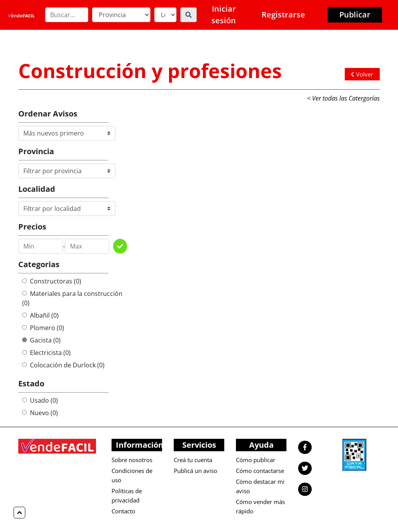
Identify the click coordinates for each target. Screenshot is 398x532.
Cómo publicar (256, 460)
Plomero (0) (43, 328)
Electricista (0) (46, 353)
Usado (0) (40, 400)
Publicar (355, 15)
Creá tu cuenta (193, 460)
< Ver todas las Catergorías (343, 98)
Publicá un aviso (196, 471)
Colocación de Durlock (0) (63, 365)
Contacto (123, 511)
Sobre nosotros (132, 460)
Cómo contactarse (260, 471)
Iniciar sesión (224, 15)
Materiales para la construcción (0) (72, 298)
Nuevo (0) (40, 413)
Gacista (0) (41, 340)
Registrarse (283, 15)
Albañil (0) (40, 315)
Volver (362, 74)
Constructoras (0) (52, 281)
